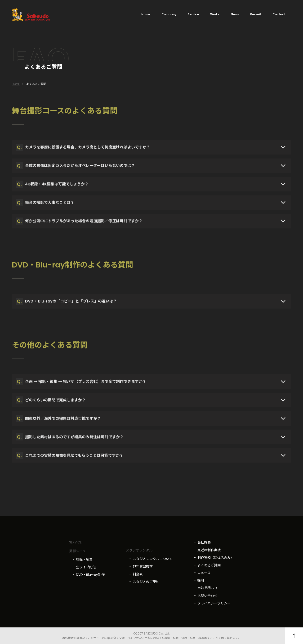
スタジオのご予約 (146, 582)
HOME (16, 84)
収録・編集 (84, 560)
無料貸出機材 (143, 566)
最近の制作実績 (209, 550)
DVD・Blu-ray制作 (90, 575)
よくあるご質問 (209, 565)
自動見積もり (207, 588)
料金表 (138, 574)
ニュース (204, 573)
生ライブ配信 (86, 567)
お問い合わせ (207, 596)
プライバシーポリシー (214, 603)
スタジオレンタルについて (153, 559)
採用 (201, 580)
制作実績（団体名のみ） (216, 558)
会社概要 (204, 542)
